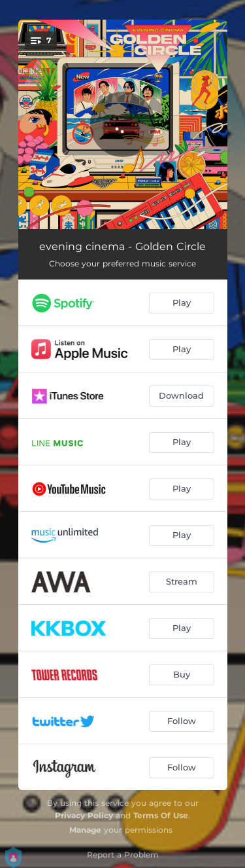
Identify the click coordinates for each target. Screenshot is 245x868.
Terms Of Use (161, 815)
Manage (85, 830)
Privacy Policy (84, 815)
